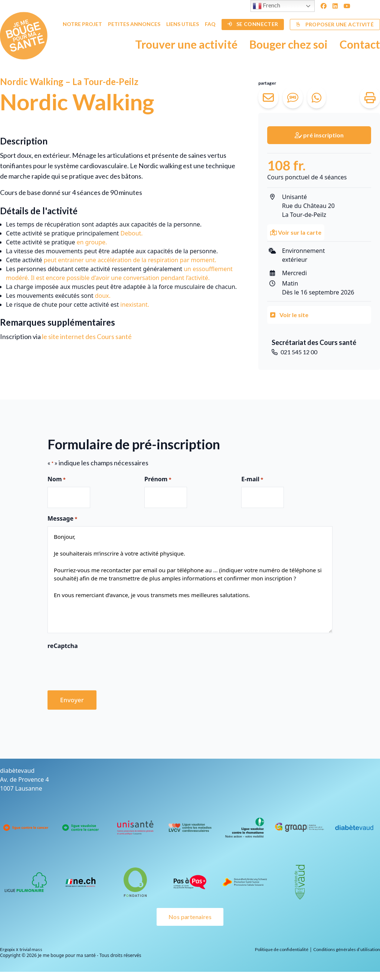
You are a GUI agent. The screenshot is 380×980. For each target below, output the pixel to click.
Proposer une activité (335, 24)
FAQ (210, 24)
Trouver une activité (186, 44)
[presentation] (104, 668)
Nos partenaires (190, 917)
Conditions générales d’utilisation (347, 949)
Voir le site (289, 315)
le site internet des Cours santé (87, 336)
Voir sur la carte (296, 232)
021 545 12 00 (294, 352)
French (266, 6)
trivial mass (31, 949)
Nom (57, 479)
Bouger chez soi (289, 44)
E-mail (252, 479)
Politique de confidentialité (282, 949)
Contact (360, 44)
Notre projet (82, 24)
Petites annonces (134, 24)
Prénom (158, 479)
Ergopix (7, 949)
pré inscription (319, 135)
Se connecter (253, 24)
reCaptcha (63, 646)
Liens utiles (183, 24)
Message (62, 519)
